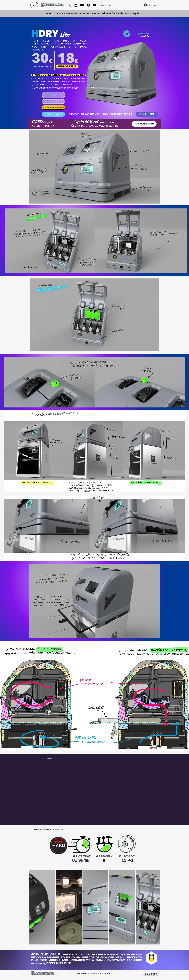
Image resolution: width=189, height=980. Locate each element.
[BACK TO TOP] (151, 973)
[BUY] (53, 95)
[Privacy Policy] (106, 5)
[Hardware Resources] (53, 107)
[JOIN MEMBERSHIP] (144, 124)
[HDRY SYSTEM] (53, 114)
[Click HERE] (147, 114)
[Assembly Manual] (53, 101)
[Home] (34, 5)
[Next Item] (155, 907)
